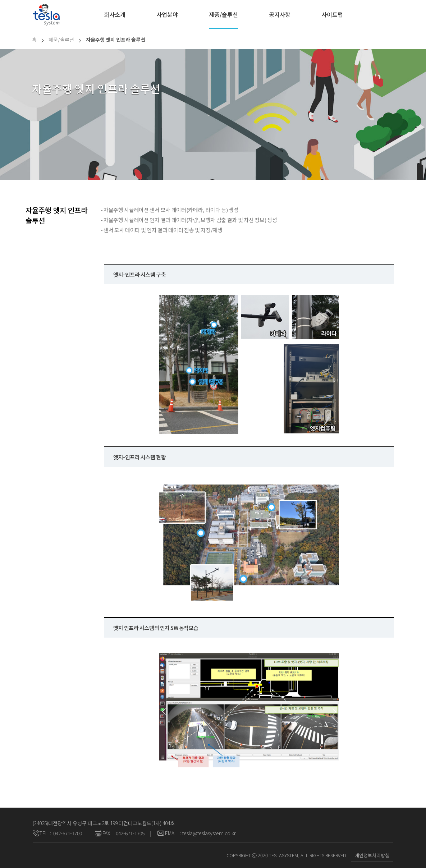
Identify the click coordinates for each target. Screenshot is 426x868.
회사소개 (115, 14)
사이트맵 (332, 14)
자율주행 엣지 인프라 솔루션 (116, 40)
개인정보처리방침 (372, 855)
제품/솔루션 (223, 14)
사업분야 (167, 14)
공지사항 (280, 14)
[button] (164, 712)
